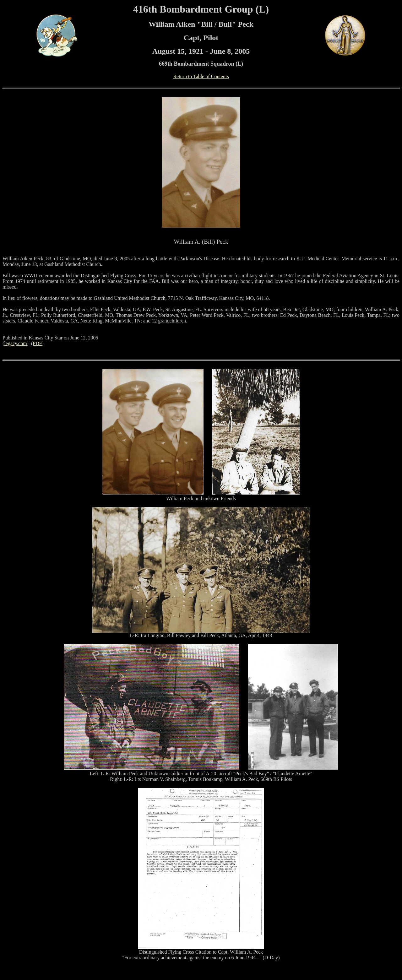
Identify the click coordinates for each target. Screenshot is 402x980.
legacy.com (15, 343)
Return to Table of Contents (201, 76)
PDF (37, 343)
